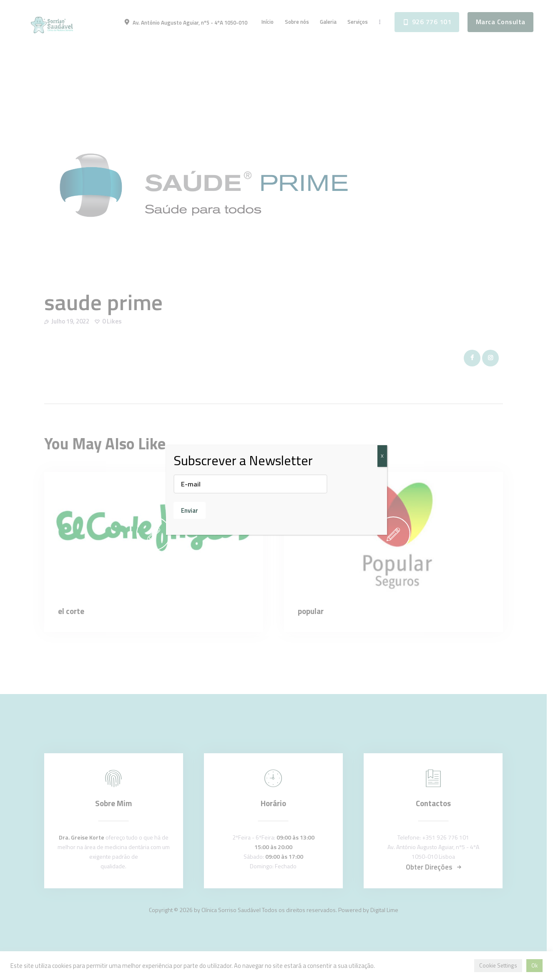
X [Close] (382, 456)
